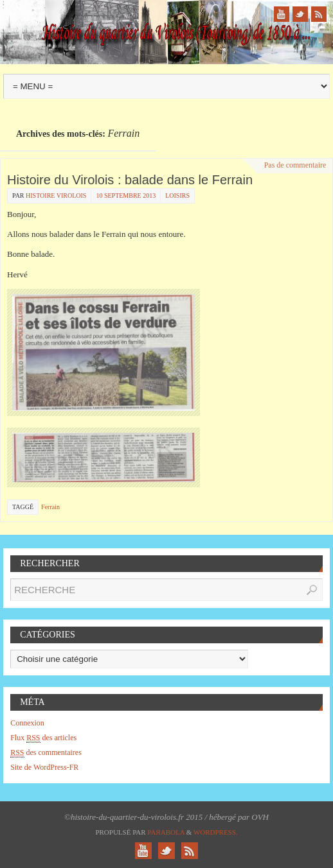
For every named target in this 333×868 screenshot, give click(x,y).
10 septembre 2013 (126, 195)
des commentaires (46, 753)
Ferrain (50, 507)
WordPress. (216, 832)
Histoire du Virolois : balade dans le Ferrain (130, 180)
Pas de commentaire (295, 165)
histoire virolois (56, 195)
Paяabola (166, 832)
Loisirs (177, 195)
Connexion (27, 723)
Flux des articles (43, 738)
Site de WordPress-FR (44, 767)
